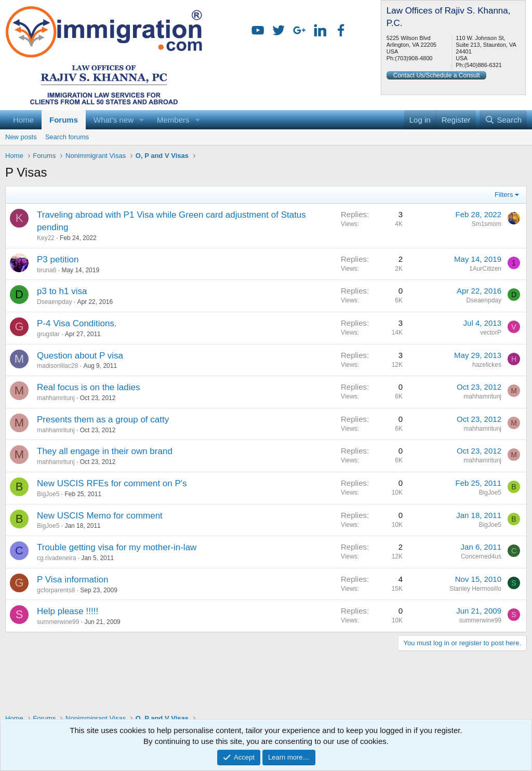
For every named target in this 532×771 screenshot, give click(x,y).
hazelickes (487, 365)
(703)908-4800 (414, 58)
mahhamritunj (56, 398)
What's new (114, 120)
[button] (142, 120)
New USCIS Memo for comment (100, 516)
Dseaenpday (54, 302)
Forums (64, 120)
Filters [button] (504, 195)
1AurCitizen (485, 269)
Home (23, 120)
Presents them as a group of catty (103, 420)
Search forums (67, 137)
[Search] (503, 120)
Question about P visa (80, 356)
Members (173, 120)
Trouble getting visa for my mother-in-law (117, 547)
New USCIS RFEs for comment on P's (112, 483)
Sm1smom (487, 224)
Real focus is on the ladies (88, 387)
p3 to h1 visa (62, 291)
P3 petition (58, 260)
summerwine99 (58, 622)
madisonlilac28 (57, 366)
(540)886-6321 (483, 65)
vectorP (491, 333)
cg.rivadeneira (56, 558)
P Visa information (72, 580)
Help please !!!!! (68, 611)
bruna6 (46, 270)
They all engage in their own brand (105, 451)
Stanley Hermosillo (475, 589)
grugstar (48, 334)
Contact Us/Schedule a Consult (437, 75)
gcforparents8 (56, 590)
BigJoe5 (48, 494)
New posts (21, 137)
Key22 (46, 238)
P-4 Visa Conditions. (77, 323)
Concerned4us (481, 556)
